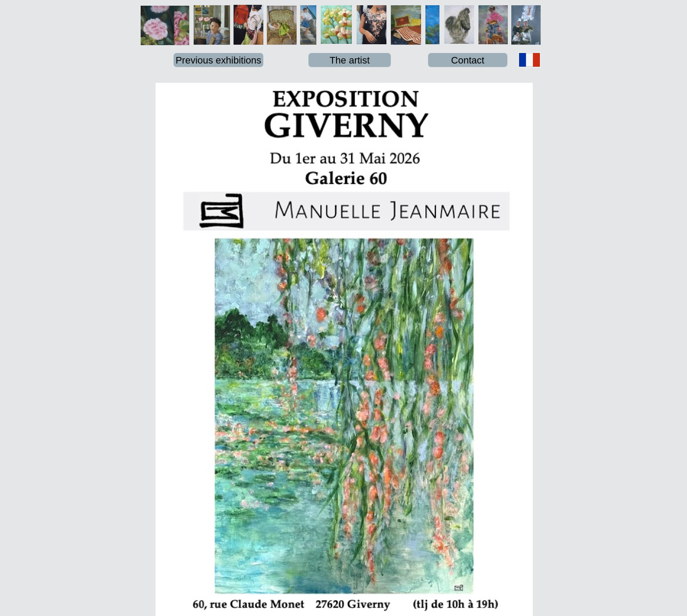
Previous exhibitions (219, 60)
